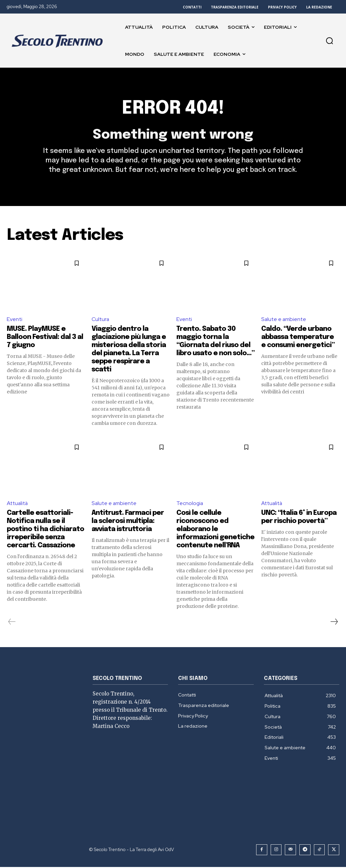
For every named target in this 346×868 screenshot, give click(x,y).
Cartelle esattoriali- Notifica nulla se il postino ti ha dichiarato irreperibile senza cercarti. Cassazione (45, 530)
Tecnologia (190, 504)
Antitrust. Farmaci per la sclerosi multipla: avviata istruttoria (128, 522)
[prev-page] (12, 623)
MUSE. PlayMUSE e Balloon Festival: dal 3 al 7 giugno (45, 338)
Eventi (15, 320)
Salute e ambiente (284, 320)
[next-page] (334, 623)
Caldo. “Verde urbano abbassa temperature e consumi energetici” (298, 338)
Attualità (18, 504)
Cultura (101, 320)
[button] (329, 41)
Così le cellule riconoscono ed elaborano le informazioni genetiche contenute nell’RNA (215, 530)
